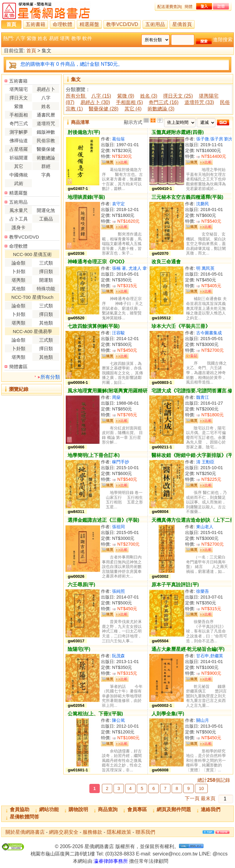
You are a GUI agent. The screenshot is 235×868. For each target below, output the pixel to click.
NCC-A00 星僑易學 (32, 331)
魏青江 (203, 397)
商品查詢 (108, 809)
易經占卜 (46, 89)
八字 (21, 38)
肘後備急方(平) (84, 132)
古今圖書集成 (209, 333)
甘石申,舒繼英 (210, 656)
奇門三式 (19, 123)
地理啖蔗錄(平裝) (86, 197)
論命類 (19, 263)
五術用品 (155, 24)
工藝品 (46, 219)
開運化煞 (46, 210)
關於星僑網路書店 (25, 832)
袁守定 (118, 204)
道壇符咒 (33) (199, 102)
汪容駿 (118, 333)
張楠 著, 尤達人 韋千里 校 (136, 268)
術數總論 (46, 158)
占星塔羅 (19, 149)
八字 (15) (101, 96)
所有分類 (50, 377)
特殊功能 (46, 289)
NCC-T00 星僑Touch (32, 297)
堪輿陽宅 (19, 89)
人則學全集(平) (168, 714)
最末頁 (208, 798)
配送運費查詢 (169, 7)
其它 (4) (133, 109)
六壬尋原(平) (82, 585)
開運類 (46, 280)
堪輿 (65, 38)
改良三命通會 (166, 262)
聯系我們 (145, 832)
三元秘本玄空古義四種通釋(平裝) (187, 197)
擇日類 (46, 271)
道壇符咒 (46, 123)
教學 (76, 38)
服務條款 (92, 832)
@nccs (220, 854)
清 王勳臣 (205, 462)
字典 (46, 175)
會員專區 (137, 809)
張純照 (118, 591)
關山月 (203, 720)
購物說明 (78, 809)
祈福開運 (19, 158)
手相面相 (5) (129, 102)
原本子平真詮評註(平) (175, 585)
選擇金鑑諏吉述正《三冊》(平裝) (104, 520)
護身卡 (19, 227)
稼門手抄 (121, 462)
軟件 (87, 38)
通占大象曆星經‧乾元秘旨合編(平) (188, 649)
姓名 (43, 38)
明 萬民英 (205, 268)
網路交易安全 (64, 832)
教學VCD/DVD (122, 24)
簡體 (188, 7)
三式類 (46, 263)
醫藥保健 (46, 149)
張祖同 (118, 527)
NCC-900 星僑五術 (33, 254)
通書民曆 (46, 115)
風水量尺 (19, 210)
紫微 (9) (126, 96)
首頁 (11, 24)
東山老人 (205, 527)
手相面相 (19, 115)
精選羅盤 (89, 24)
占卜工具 (19, 219)
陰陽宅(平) (79, 649)
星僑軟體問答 (24, 817)
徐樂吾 (203, 591)
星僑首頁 (182, 24)
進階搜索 (223, 40)
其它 (19, 166)
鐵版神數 (46, 132)
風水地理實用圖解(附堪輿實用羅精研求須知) (116, 391)
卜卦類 (19, 271)
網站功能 (49, 809)
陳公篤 (118, 720)
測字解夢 (19, 132)
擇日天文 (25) (178, 96)
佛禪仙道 (19, 141)
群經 (46, 166)
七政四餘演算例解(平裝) (94, 326)
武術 (19, 183)
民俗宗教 (46, 141)
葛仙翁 (118, 139)
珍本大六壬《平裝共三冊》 (181, 326)
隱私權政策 (119, 832)
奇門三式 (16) (164, 102)
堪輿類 (19, 280)
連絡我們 (211, 809)
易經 (54, 38)
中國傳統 (19, 175)
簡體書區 (18, 367)
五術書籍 (35, 24)
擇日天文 (19, 98)
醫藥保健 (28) (104, 109)
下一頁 (192, 798)
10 (201, 788)
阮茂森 (118, 656)
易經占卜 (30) (95, 102)
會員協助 (20, 809)
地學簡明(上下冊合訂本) (94, 455)
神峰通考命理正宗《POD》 (97, 262)
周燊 (116, 397)
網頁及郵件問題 (174, 809)
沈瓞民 (203, 204)
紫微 (32, 38)
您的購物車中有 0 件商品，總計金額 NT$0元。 (71, 64)
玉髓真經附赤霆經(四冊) (178, 132)
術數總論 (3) (161, 109)
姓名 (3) (149, 96)
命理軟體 (62, 24)
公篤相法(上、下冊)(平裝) (95, 714)
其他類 (19, 289)
